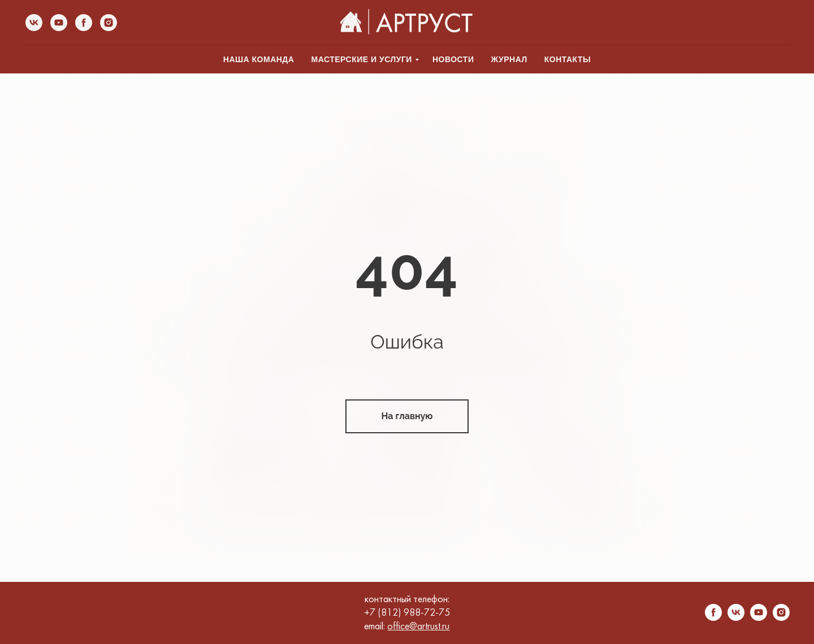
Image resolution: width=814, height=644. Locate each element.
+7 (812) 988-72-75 (407, 613)
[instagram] (109, 23)
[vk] (34, 23)
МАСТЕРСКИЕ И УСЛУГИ (361, 59)
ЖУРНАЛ (509, 59)
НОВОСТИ (453, 59)
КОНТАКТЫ (568, 59)
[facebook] (84, 23)
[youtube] (59, 23)
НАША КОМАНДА (259, 59)
